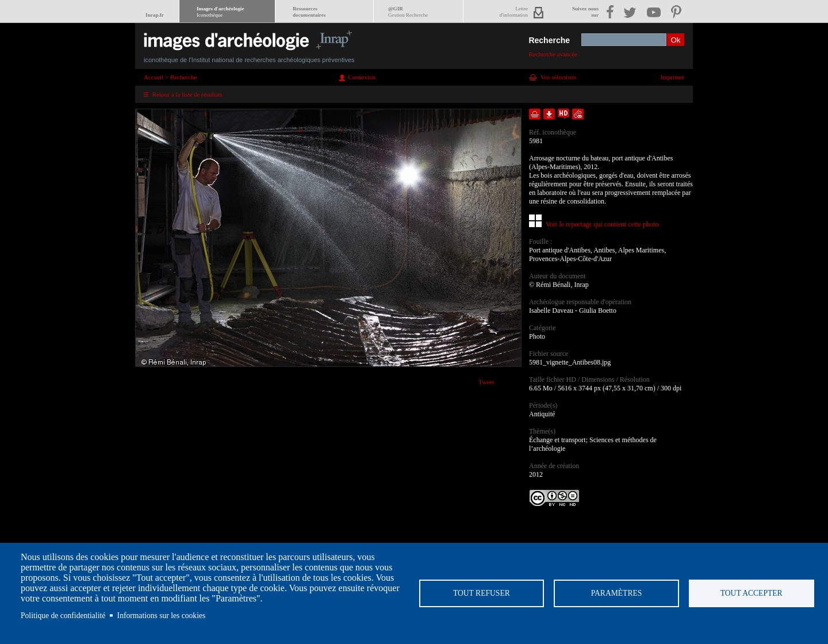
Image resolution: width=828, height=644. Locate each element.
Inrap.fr (155, 15)
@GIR (408, 12)
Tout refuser (482, 593)
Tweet (486, 382)
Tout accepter (752, 593)
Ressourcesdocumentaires (309, 12)
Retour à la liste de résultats (187, 94)
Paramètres (617, 593)
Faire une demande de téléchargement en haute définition (563, 114)
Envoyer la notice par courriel (578, 114)
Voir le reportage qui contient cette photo (602, 224)
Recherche (549, 40)
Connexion (362, 77)
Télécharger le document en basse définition (549, 114)
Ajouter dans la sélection (535, 114)
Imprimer (672, 77)
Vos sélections (558, 77)
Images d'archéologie (220, 12)
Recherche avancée (553, 54)
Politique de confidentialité (63, 616)
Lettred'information (514, 12)
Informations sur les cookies (162, 616)
